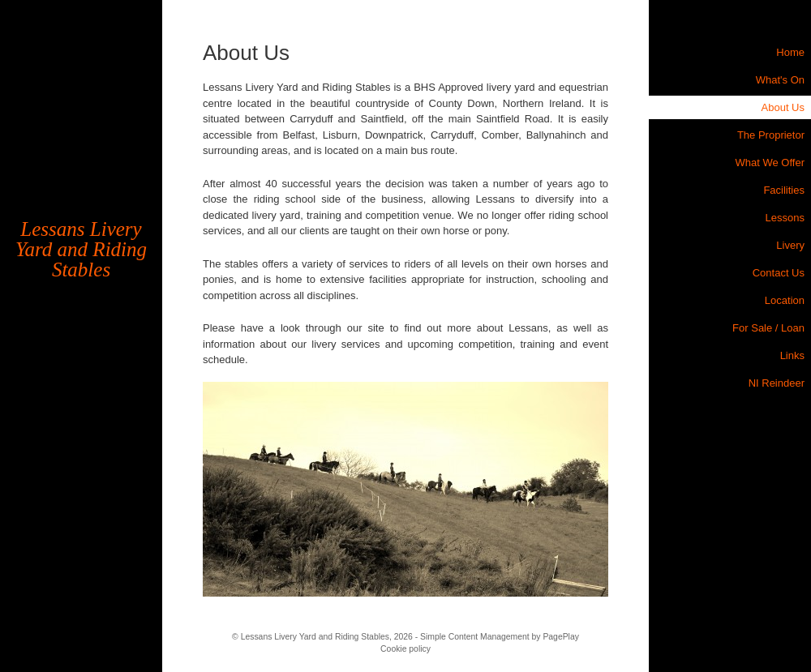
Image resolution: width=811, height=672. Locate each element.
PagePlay (560, 637)
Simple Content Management (475, 637)
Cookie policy (405, 649)
